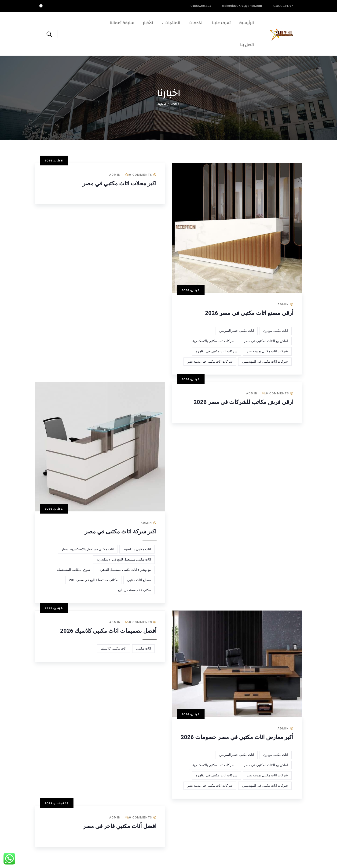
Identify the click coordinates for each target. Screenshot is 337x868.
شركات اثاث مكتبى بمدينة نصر (267, 351)
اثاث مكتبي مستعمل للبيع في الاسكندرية (124, 559)
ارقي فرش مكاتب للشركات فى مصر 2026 (244, 402)
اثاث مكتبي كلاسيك (114, 648)
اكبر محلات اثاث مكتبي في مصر (120, 183)
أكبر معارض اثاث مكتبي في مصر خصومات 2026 (237, 737)
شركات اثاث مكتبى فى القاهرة (217, 351)
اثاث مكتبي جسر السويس (237, 331)
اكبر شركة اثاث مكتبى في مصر (121, 532)
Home (175, 104)
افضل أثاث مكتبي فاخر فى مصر (120, 826)
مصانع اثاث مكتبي (139, 580)
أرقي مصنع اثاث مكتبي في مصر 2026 (249, 313)
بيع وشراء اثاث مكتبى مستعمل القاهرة (125, 570)
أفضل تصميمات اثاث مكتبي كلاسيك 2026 (108, 631)
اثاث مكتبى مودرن (276, 331)
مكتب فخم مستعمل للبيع (134, 590)
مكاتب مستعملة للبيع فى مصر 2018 (93, 580)
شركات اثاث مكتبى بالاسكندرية (213, 341)
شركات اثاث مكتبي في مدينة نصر (210, 361)
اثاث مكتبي (143, 648)
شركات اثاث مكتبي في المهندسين (265, 361)
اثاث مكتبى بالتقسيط (137, 549)
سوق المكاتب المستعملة (73, 570)
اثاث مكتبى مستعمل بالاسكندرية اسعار (88, 549)
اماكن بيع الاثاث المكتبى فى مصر (266, 341)
